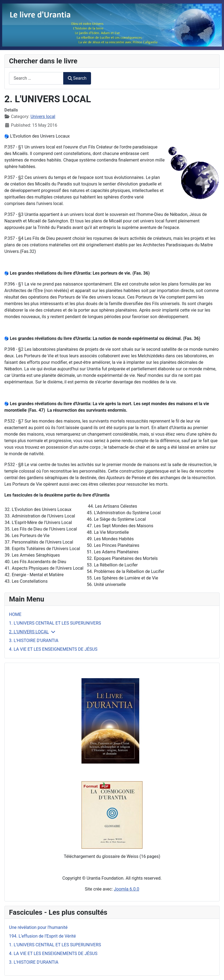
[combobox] (36, 78)
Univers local (43, 117)
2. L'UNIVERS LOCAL (29, 632)
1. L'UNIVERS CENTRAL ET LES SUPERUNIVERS (55, 623)
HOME (15, 614)
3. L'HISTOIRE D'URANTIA (34, 641)
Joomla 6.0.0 (127, 889)
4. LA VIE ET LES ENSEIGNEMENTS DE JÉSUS (53, 649)
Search (77, 78)
